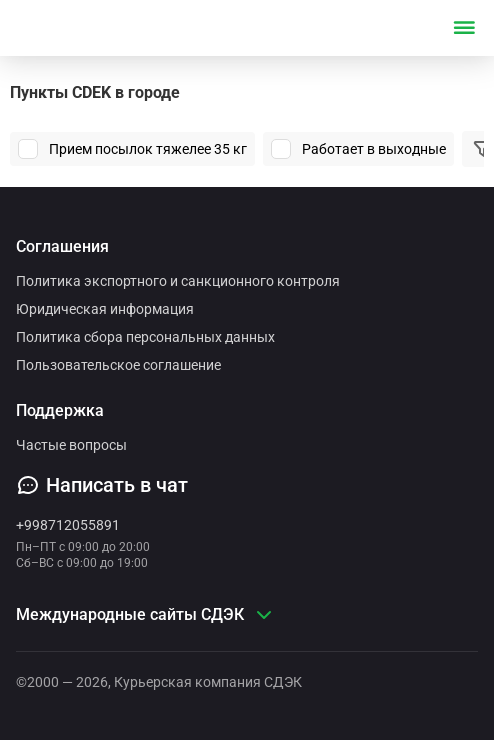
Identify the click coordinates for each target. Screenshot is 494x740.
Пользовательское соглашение (118, 365)
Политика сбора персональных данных (145, 337)
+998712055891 (68, 525)
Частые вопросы (71, 445)
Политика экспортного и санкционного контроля (178, 281)
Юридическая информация (105, 309)
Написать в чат (102, 485)
